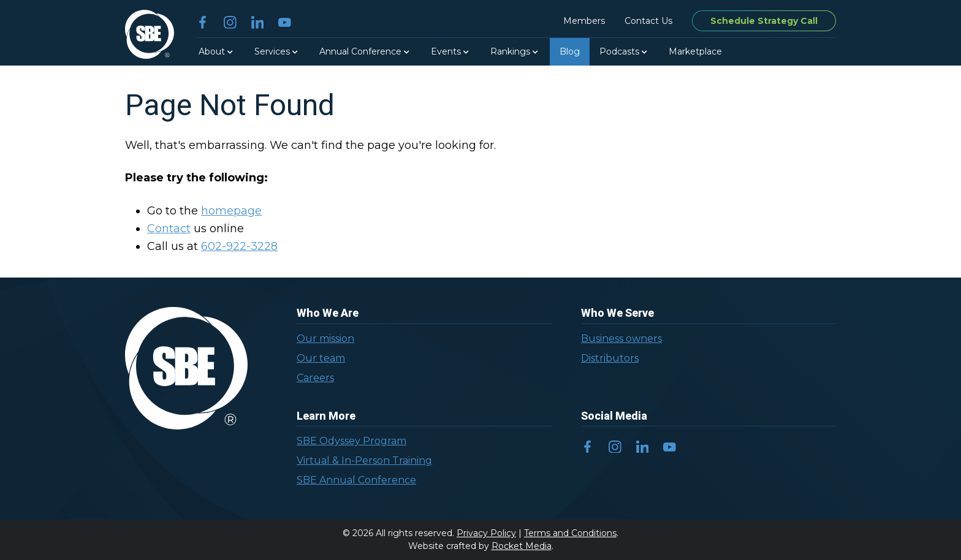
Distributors (610, 358)
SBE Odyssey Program (351, 441)
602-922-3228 (239, 246)
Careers (315, 378)
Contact (169, 229)
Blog (570, 51)
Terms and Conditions (570, 533)
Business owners (621, 339)
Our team (321, 358)
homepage (231, 211)
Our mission (325, 339)
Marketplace (695, 51)
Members (584, 21)
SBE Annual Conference (356, 480)
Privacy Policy (486, 533)
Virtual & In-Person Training (364, 460)
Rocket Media (522, 546)
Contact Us (648, 21)
